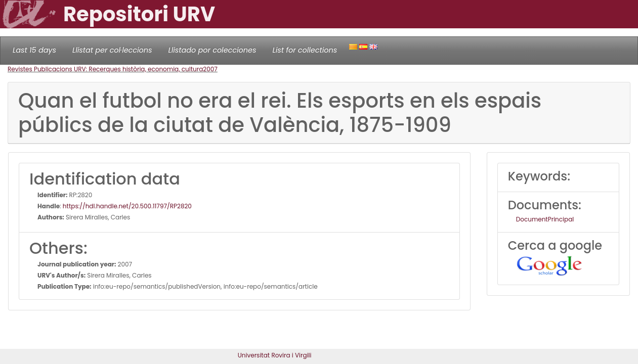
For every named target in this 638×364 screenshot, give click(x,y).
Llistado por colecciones (212, 50)
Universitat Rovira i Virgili (275, 355)
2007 (210, 69)
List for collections (305, 50)
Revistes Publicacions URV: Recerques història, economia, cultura (105, 69)
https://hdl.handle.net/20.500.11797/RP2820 (127, 206)
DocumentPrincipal (545, 219)
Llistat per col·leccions (112, 50)
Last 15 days (34, 50)
